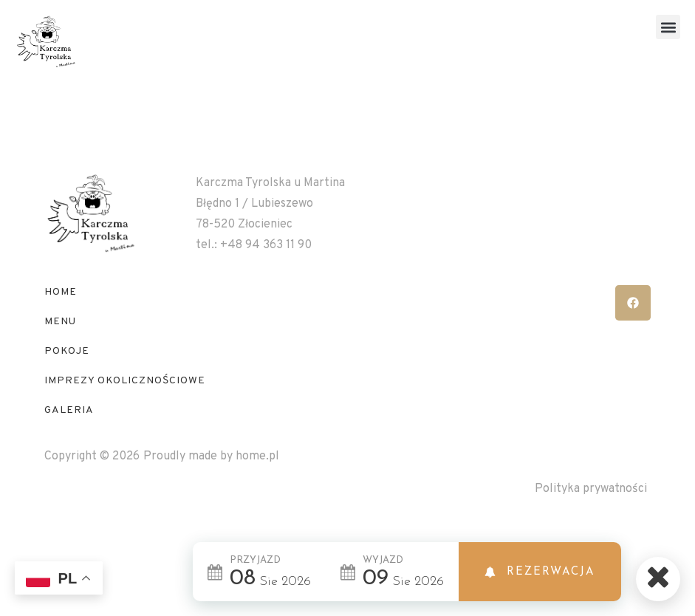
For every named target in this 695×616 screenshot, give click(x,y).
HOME (61, 322)
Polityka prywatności (591, 519)
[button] (668, 27)
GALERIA (69, 440)
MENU (60, 351)
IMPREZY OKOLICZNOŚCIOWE (125, 410)
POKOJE (67, 381)
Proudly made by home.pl (211, 486)
